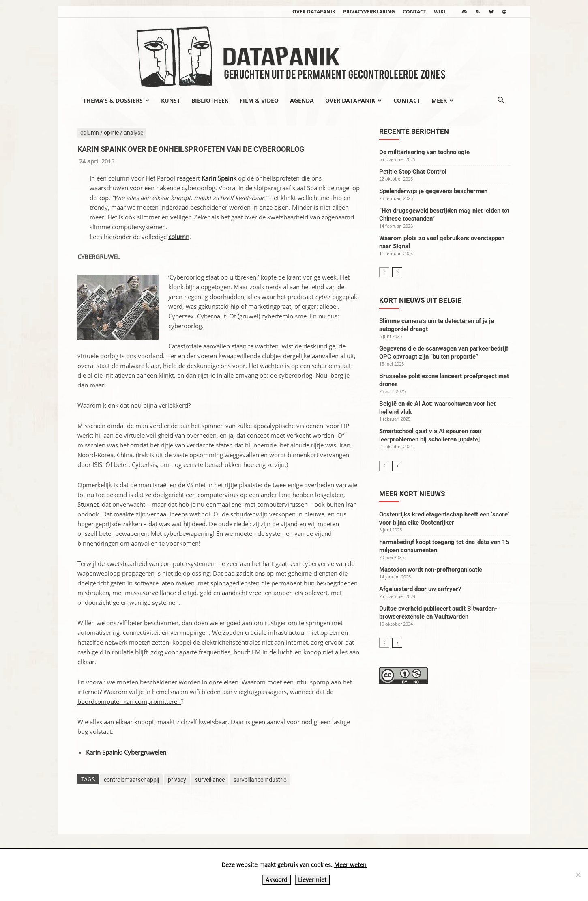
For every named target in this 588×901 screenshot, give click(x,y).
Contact (414, 12)
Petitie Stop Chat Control (413, 172)
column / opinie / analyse (112, 133)
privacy (177, 780)
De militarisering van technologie (424, 152)
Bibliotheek (210, 100)
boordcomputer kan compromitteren (129, 701)
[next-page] (397, 272)
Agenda (302, 100)
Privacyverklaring (369, 12)
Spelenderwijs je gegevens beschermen (433, 191)
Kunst (171, 100)
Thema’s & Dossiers (116, 100)
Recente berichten (414, 131)
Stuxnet (88, 504)
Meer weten (350, 865)
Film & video (259, 100)
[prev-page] (384, 272)
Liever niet (312, 880)
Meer (442, 100)
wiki (440, 12)
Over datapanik (314, 12)
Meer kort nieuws (412, 494)
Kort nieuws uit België (420, 300)
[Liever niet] (578, 875)
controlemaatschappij (131, 780)
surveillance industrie (260, 780)
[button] (501, 101)
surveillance (210, 780)
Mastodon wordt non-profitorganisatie (431, 570)
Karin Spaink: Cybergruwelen (126, 752)
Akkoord (277, 880)
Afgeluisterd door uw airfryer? (420, 589)
